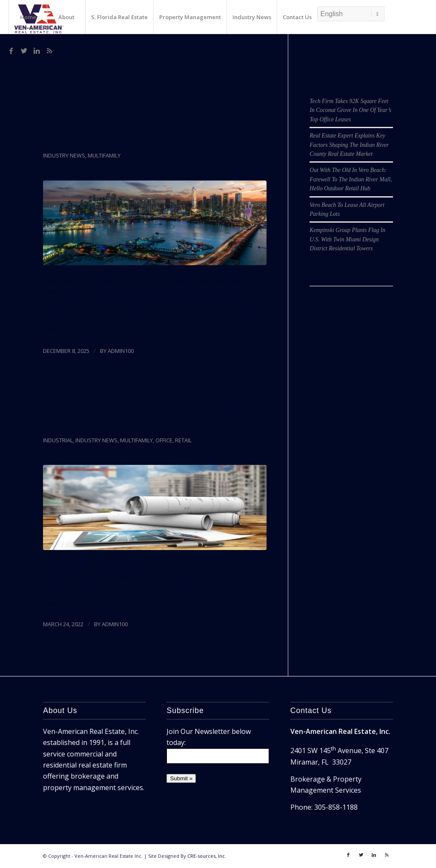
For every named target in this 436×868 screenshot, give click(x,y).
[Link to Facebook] (11, 51)
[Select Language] (351, 14)
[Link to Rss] (49, 51)
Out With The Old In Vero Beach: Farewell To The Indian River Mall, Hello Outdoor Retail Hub (351, 179)
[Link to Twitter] (24, 51)
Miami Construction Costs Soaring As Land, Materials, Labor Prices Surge (153, 407)
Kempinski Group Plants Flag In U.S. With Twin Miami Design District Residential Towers (347, 239)
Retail (183, 440)
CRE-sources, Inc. (207, 856)
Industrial (58, 440)
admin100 (121, 351)
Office (164, 440)
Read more (65, 329)
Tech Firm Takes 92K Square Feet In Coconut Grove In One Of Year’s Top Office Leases (350, 110)
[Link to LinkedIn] (37, 51)
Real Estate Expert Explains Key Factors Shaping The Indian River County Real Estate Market (349, 145)
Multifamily (104, 155)
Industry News (64, 155)
